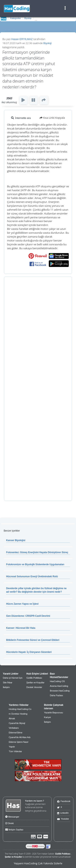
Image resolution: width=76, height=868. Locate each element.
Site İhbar (8, 683)
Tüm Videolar (15, 751)
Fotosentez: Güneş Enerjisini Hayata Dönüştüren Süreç (37, 552)
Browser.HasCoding (60, 691)
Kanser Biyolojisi (16, 540)
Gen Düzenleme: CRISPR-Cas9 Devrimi (28, 616)
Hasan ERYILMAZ (22, 39)
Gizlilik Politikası (34, 678)
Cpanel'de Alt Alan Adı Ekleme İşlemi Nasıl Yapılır (20, 742)
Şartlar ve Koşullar (35, 683)
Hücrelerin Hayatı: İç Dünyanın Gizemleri (29, 652)
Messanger (12, 816)
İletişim (6, 687)
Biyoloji (28, 18)
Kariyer (48, 717)
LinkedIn (63, 813)
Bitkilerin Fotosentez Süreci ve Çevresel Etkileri (33, 640)
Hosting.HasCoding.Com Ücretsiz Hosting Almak (20, 714)
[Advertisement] (38, 389)
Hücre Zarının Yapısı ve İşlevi (22, 604)
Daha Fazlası (56, 695)
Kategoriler (16, 18)
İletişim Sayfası (14, 829)
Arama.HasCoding (59, 686)
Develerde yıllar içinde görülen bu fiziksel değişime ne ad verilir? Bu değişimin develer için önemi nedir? (36, 590)
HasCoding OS (57, 681)
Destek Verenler (34, 687)
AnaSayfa (4, 18)
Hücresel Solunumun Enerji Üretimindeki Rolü (32, 576)
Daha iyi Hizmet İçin (13, 678)
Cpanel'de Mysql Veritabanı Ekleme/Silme (17, 728)
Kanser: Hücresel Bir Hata (21, 628)
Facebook (64, 801)
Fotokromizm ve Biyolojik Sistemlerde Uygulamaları (35, 564)
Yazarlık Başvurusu (53, 713)
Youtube (63, 819)
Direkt (9, 823)
